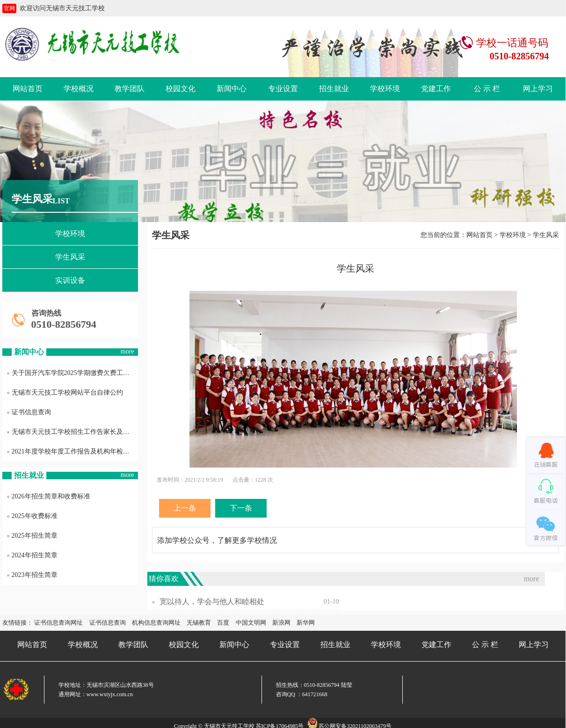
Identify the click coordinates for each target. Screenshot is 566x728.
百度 (223, 623)
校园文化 (181, 89)
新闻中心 (232, 89)
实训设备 (70, 280)
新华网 (306, 623)
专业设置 (283, 89)
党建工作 (436, 89)
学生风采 (70, 257)
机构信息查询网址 (156, 623)
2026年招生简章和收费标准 (49, 496)
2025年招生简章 (32, 536)
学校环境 (385, 89)
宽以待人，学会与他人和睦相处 (212, 602)
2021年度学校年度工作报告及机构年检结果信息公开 (73, 451)
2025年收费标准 (32, 516)
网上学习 (538, 89)
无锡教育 (199, 623)
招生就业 (334, 89)
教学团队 (130, 89)
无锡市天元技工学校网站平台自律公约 (65, 393)
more (127, 351)
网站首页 (28, 89)
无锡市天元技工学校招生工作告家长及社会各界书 (73, 432)
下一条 (241, 508)
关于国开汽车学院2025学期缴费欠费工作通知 (73, 373)
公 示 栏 (487, 89)
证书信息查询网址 (58, 623)
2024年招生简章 (32, 555)
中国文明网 (251, 623)
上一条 (185, 508)
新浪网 (281, 623)
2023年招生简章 (32, 575)
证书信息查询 (29, 412)
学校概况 (79, 89)
